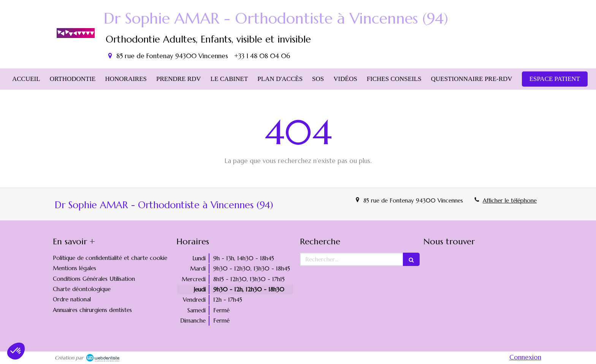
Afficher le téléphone (510, 200)
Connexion (525, 357)
